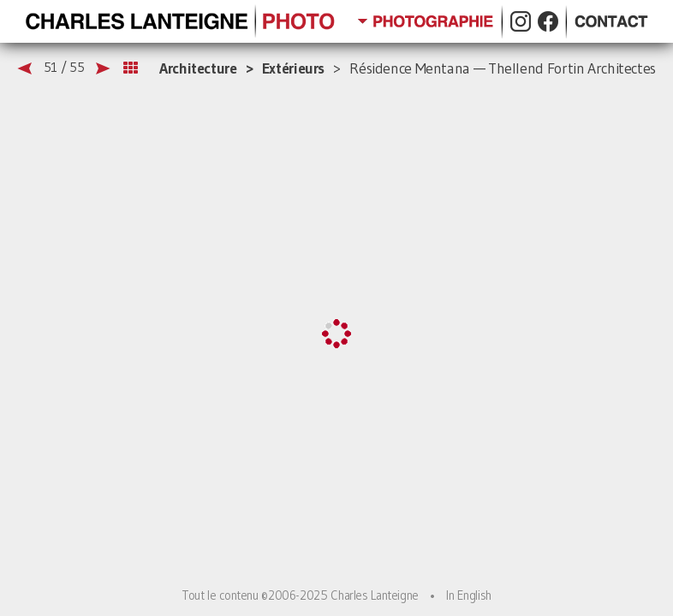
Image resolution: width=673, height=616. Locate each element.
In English (468, 595)
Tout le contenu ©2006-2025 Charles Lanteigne (300, 595)
